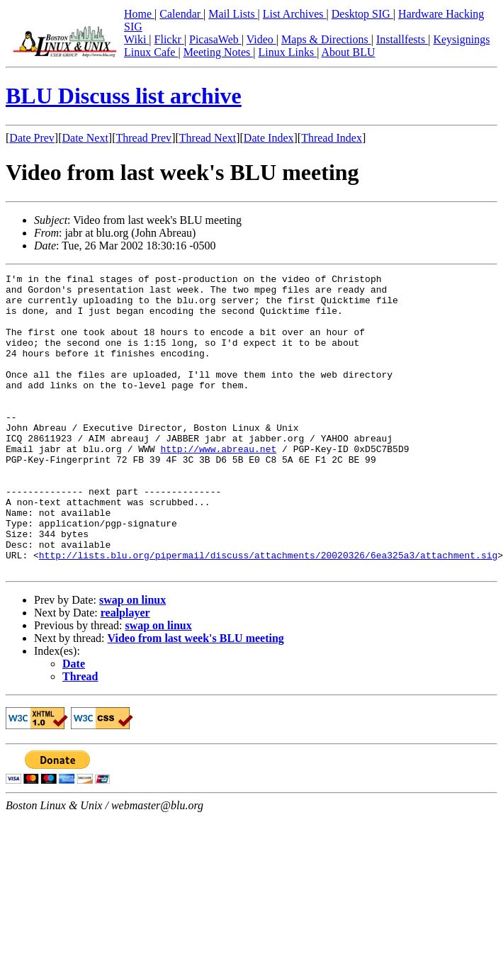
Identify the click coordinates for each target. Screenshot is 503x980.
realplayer (125, 672)
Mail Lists (233, 14)
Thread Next (208, 138)
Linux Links (287, 52)
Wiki (136, 39)
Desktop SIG (362, 14)
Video (261, 39)
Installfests (402, 39)
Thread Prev (143, 138)
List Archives (295, 14)
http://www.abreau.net (218, 485)
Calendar (181, 14)
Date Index (269, 138)
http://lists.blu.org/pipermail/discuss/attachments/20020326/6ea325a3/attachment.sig (268, 612)
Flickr (169, 39)
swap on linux (132, 659)
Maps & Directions (326, 39)
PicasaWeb (215, 39)
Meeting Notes (219, 52)
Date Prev (32, 138)
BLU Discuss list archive (124, 96)
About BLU (348, 52)
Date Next (85, 138)
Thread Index (332, 138)
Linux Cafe (151, 52)
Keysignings (461, 39)
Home (139, 14)
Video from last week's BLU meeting (196, 698)
